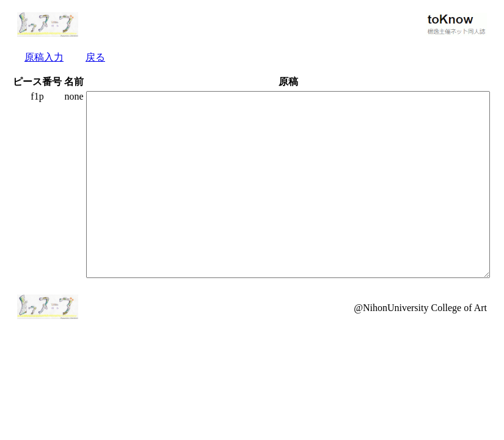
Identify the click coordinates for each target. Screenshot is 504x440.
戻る (95, 57)
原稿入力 (44, 57)
